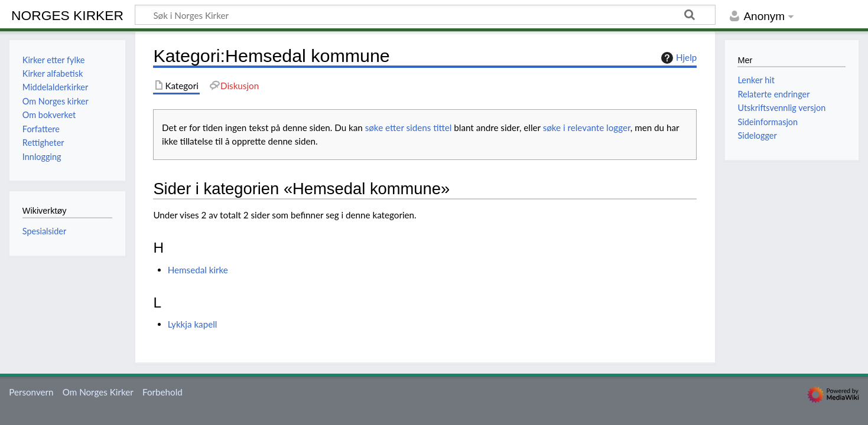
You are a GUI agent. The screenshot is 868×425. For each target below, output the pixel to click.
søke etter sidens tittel (409, 127)
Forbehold (162, 392)
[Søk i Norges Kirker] (425, 15)
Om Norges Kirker (98, 392)
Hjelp (677, 58)
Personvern (31, 392)
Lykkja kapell (193, 324)
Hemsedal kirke (198, 270)
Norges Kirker (67, 15)
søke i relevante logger (587, 127)
